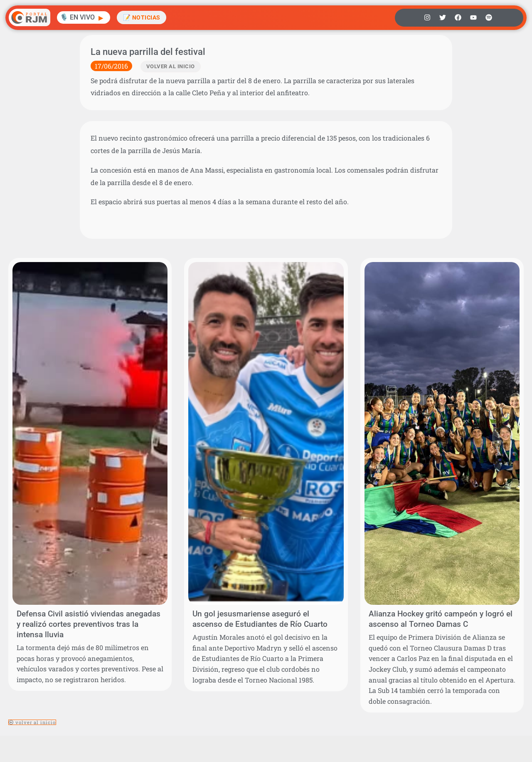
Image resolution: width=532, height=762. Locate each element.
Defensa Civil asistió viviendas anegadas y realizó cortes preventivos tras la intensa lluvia (89, 624)
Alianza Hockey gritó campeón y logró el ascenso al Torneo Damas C (441, 619)
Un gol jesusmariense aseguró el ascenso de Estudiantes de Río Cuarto (260, 619)
